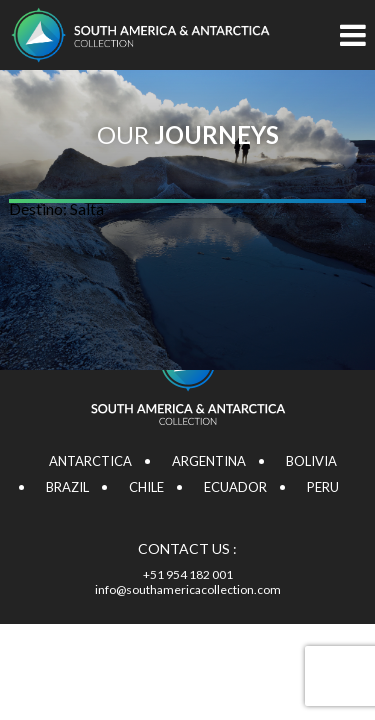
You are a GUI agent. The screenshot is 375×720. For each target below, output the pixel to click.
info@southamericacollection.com (188, 589)
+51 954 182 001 (188, 574)
